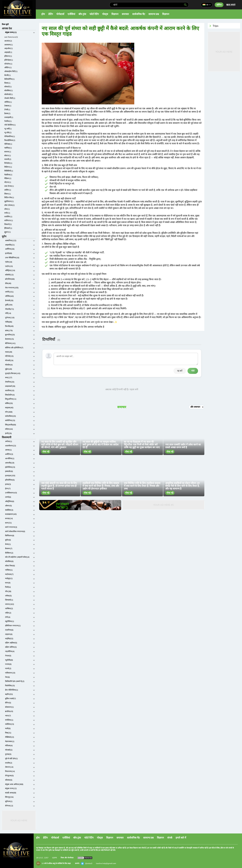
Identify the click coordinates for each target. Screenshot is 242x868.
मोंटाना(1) (8, 182)
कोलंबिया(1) (9, 90)
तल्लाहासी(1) (9, 117)
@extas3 (87, 864)
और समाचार (197, 407)
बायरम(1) (8, 152)
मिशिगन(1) (8, 167)
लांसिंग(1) (8, 190)
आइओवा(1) (9, 48)
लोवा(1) (7, 209)
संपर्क (170, 838)
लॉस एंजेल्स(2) (9, 205)
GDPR (55, 858)
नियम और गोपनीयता (67, 858)
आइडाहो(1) (8, 52)
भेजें (193, 371)
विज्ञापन (115, 14)
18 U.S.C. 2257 (42, 858)
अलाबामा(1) (9, 45)
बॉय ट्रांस (82, 14)
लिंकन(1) (8, 194)
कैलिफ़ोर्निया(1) (9, 79)
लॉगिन (219, 5)
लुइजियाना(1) (9, 201)
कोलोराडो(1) (9, 94)
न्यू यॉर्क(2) (8, 133)
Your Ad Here (19, 820)
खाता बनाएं (231, 5)
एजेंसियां (71, 14)
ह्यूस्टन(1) (8, 232)
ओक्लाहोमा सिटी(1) (11, 71)
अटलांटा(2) (8, 41)
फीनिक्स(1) (8, 144)
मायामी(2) (8, 159)
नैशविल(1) (8, 121)
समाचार (125, 14)
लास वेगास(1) (9, 186)
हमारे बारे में (181, 838)
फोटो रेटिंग (94, 14)
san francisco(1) (11, 37)
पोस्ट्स (105, 14)
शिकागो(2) (8, 224)
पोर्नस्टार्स (60, 14)
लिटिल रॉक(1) (9, 197)
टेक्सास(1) (8, 106)
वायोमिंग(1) (8, 217)
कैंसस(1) (7, 83)
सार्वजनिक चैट (139, 14)
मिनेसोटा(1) (8, 163)
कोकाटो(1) (8, 87)
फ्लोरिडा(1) (8, 148)
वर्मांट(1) (7, 213)
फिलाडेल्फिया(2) (10, 140)
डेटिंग (51, 14)
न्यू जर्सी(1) (8, 129)
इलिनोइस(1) (9, 60)
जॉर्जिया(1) (8, 102)
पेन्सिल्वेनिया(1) (10, 136)
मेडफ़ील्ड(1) (8, 175)
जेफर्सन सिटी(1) (10, 98)
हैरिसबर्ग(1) (8, 228)
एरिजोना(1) (8, 64)
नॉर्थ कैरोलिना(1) (10, 125)
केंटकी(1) (8, 75)
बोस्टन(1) (8, 155)
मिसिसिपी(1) (9, 171)
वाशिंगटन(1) (9, 220)
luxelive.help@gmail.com (106, 863)
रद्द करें (180, 371)
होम (43, 14)
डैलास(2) (7, 113)
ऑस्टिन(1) (8, 67)
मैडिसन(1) (8, 178)
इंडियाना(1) (8, 56)
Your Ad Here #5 (163, 505)
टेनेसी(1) (7, 110)
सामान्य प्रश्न (154, 14)
